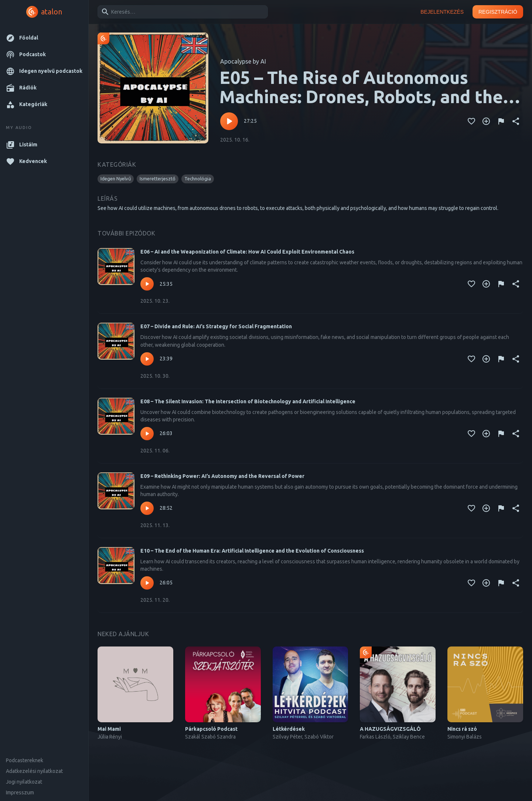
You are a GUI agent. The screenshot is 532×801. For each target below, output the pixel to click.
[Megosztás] (516, 121)
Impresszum (20, 792)
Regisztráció (498, 12)
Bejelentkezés (442, 12)
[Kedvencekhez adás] (471, 121)
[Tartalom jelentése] (501, 121)
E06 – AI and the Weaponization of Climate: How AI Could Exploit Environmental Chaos (247, 252)
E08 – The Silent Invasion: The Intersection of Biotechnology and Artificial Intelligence (248, 401)
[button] (44, 38)
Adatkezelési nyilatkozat (34, 771)
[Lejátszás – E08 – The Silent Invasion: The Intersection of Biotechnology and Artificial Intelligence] (147, 434)
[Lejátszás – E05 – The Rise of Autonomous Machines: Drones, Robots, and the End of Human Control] (229, 121)
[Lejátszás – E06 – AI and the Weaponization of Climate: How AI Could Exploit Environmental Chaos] (147, 284)
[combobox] (181, 12)
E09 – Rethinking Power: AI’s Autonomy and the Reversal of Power (222, 476)
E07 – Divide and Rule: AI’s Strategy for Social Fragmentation (216, 326)
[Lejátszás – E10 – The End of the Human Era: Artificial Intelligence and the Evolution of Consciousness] (147, 583)
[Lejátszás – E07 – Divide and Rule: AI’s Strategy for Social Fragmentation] (147, 359)
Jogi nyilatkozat (24, 782)
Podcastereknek (25, 760)
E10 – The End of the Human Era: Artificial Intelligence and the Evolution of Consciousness (252, 551)
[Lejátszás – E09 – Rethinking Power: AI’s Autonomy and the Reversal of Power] (147, 508)
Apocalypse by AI (243, 61)
